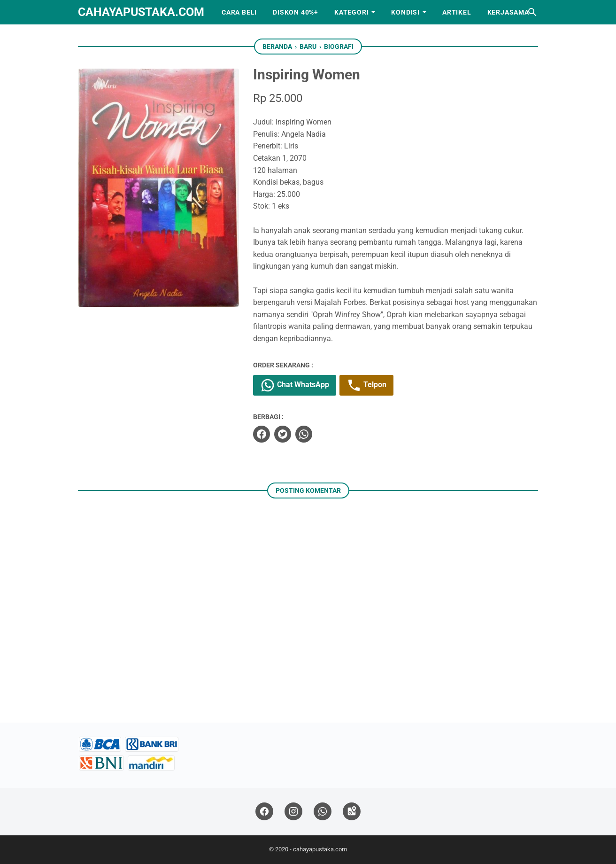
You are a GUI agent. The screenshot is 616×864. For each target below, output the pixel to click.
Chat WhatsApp (295, 385)
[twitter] (283, 434)
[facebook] (262, 434)
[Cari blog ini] (532, 12)
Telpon (366, 385)
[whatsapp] (304, 434)
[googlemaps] (352, 812)
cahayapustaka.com (141, 12)
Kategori (351, 12)
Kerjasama (508, 12)
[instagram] (293, 812)
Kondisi (405, 12)
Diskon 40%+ (296, 12)
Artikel (457, 12)
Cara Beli (239, 12)
